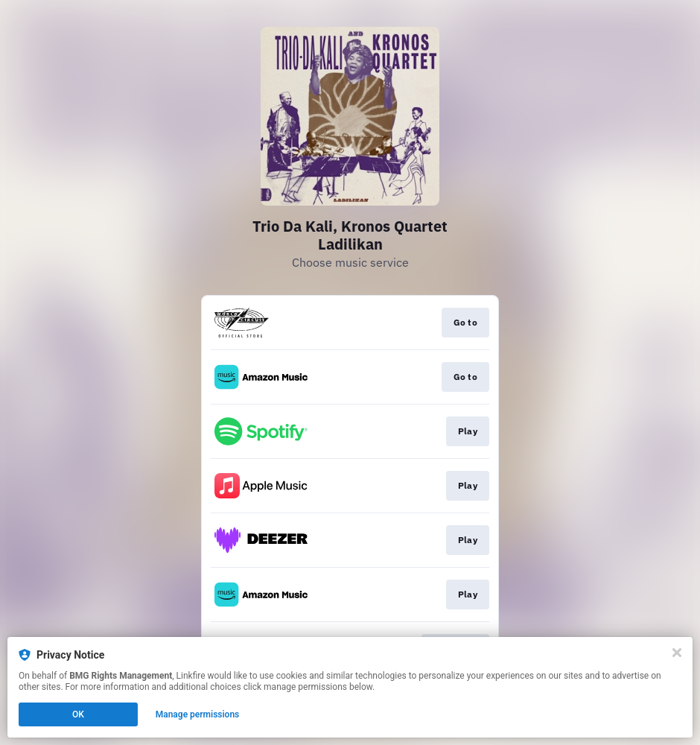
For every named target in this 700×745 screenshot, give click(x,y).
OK (78, 714)
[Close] (677, 653)
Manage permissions (198, 714)
